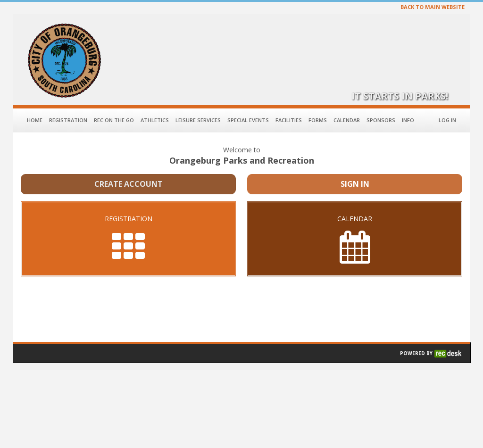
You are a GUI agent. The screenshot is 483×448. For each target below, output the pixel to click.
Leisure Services (198, 120)
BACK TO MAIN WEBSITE (433, 7)
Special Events (248, 120)
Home (35, 120)
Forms (318, 120)
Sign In (355, 184)
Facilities (289, 120)
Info (408, 120)
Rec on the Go (114, 120)
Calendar (347, 120)
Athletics (155, 120)
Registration (68, 120)
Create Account (129, 184)
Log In (447, 120)
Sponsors (381, 120)
